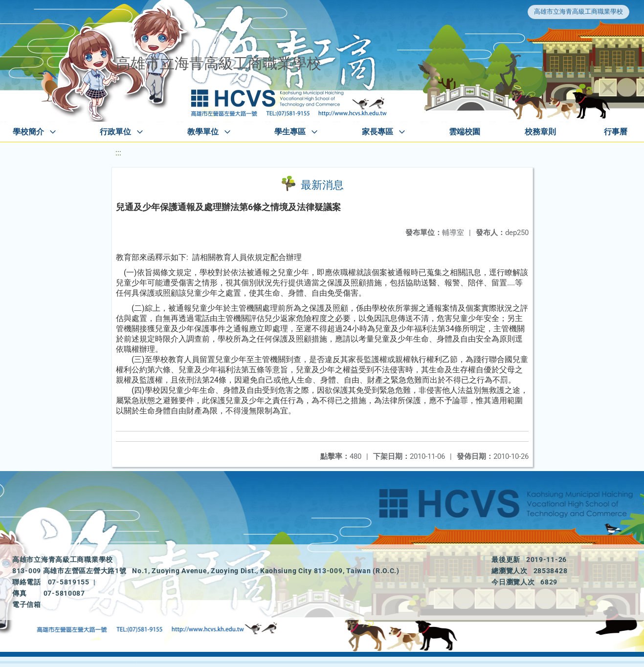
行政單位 (115, 132)
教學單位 (203, 132)
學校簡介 (28, 132)
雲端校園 (465, 132)
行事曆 (616, 132)
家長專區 (378, 132)
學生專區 (290, 132)
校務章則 (540, 132)
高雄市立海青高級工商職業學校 (578, 11)
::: (118, 153)
